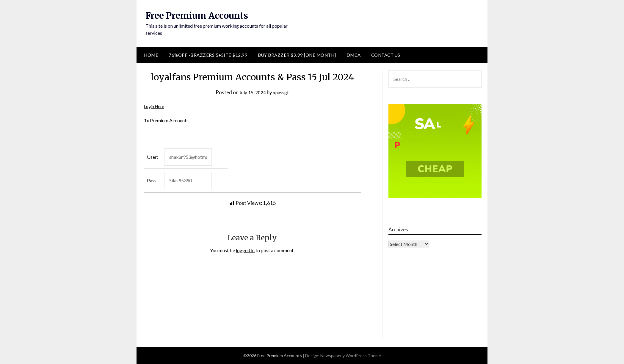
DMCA (354, 55)
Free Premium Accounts (199, 15)
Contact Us (386, 55)
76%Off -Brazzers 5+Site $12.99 (208, 55)
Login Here (155, 106)
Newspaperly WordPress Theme (351, 356)
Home (151, 55)
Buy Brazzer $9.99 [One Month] (297, 55)
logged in (245, 250)
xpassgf (283, 92)
